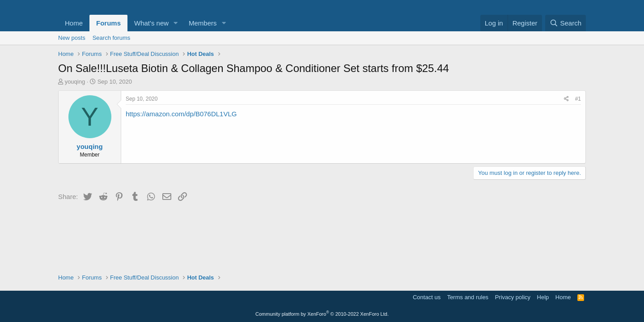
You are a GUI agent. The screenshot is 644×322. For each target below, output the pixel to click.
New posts (72, 38)
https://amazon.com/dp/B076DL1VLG (181, 114)
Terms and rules (468, 297)
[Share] (566, 99)
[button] (176, 23)
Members (203, 23)
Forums (108, 23)
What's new (151, 23)
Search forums (112, 38)
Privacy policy (513, 297)
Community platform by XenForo (322, 314)
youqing (75, 82)
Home (74, 23)
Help (543, 297)
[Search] (566, 23)
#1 (578, 99)
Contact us (427, 297)
